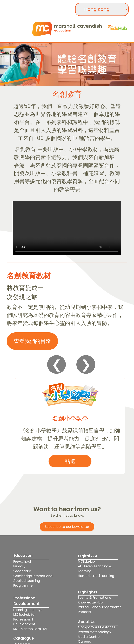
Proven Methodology (95, 632)
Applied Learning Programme (27, 583)
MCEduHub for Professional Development (25, 619)
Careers (84, 642)
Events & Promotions (94, 598)
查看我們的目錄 (32, 341)
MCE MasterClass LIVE (30, 629)
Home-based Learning (100, 576)
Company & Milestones (97, 627)
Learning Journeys (28, 610)
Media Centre (89, 637)
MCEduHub (86, 561)
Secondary (22, 571)
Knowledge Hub (90, 602)
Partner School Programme (100, 607)
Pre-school (22, 561)
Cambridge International (33, 576)
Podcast (85, 612)
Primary (19, 566)
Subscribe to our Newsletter (67, 527)
